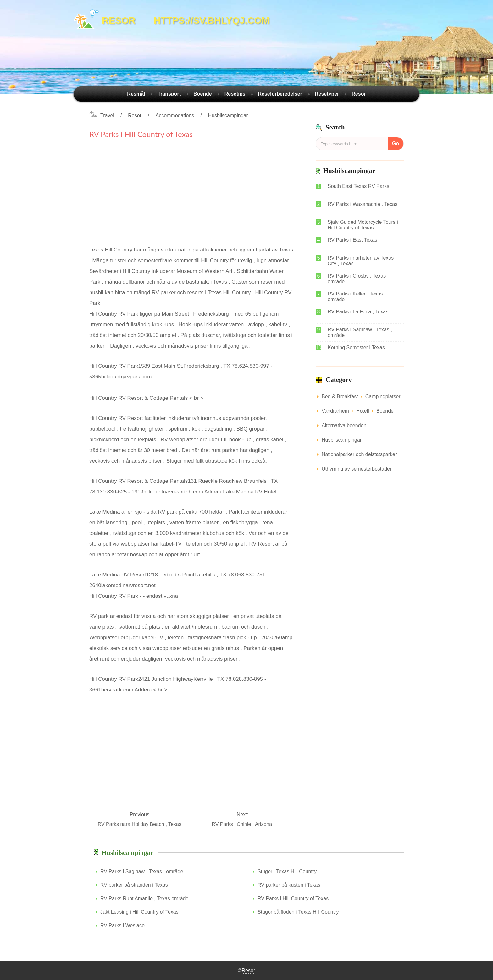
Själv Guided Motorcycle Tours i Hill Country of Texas (363, 225)
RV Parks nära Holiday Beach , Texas (140, 824)
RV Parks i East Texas (352, 240)
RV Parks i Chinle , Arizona (242, 824)
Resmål (136, 94)
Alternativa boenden (344, 425)
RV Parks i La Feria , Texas (358, 312)
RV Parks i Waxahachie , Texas (363, 204)
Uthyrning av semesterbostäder (357, 469)
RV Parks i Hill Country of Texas (293, 898)
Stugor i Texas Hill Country (287, 871)
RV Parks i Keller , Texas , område (357, 297)
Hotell (363, 411)
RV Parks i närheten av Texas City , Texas (361, 261)
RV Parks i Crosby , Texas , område (358, 279)
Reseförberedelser (280, 94)
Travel (107, 116)
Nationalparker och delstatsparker (359, 454)
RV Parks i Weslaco (122, 925)
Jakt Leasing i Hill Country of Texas (139, 912)
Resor (359, 94)
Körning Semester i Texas (356, 347)
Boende (203, 94)
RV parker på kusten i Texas (289, 885)
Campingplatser (383, 396)
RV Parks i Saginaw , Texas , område (360, 332)
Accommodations (175, 116)
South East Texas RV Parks (358, 186)
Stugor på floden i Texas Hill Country (298, 912)
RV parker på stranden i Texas (134, 885)
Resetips (235, 94)
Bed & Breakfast (340, 396)
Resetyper (327, 94)
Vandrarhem (335, 411)
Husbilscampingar (228, 116)
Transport (169, 94)
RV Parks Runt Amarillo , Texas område (144, 898)
